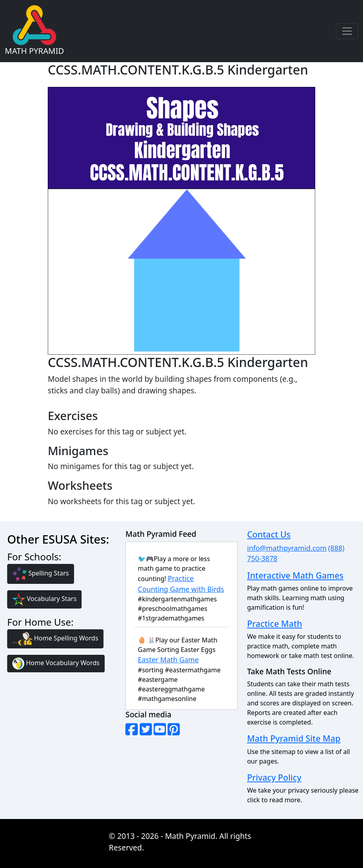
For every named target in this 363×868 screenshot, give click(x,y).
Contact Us (269, 534)
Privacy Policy (274, 777)
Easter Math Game (168, 660)
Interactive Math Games (295, 575)
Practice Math (275, 624)
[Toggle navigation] (347, 31)
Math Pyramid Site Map (294, 738)
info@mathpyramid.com (287, 548)
